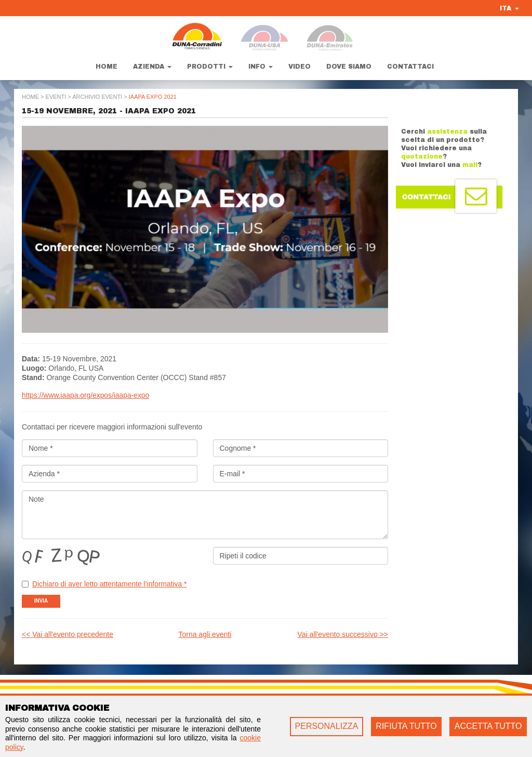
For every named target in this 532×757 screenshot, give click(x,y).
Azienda (152, 67)
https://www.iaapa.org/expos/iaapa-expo (86, 395)
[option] (205, 229)
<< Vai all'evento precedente (68, 633)
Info (261, 67)
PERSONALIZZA (327, 726)
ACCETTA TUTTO (488, 726)
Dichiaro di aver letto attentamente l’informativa (110, 583)
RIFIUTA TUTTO (406, 726)
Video (300, 67)
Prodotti (210, 67)
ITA (509, 8)
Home (107, 67)
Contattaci (410, 67)
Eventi (56, 97)
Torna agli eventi (205, 633)
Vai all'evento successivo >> (343, 633)
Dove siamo (349, 67)
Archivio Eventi (97, 97)
